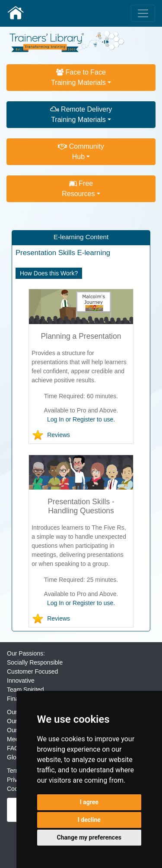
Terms (15, 771)
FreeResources (78, 189)
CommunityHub (81, 151)
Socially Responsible (35, 662)
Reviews (59, 435)
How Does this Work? (49, 273)
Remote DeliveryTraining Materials (81, 114)
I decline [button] (89, 820)
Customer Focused (32, 671)
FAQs (14, 748)
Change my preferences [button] (89, 837)
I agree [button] (89, 802)
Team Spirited (25, 690)
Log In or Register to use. (81, 419)
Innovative (21, 681)
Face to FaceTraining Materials (78, 77)
